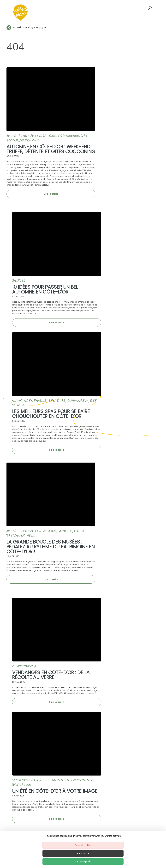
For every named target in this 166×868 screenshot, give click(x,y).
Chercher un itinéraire (75, 789)
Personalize (83, 853)
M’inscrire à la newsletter (121, 716)
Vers (50, 785)
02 (138, 634)
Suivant (151, 634)
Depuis (15, 785)
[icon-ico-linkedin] (38, 674)
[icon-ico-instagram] (30, 674)
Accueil (17, 27)
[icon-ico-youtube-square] (45, 674)
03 (143, 634)
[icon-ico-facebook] (22, 674)
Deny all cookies (83, 845)
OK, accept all (83, 862)
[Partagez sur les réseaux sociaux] (9, 27)
